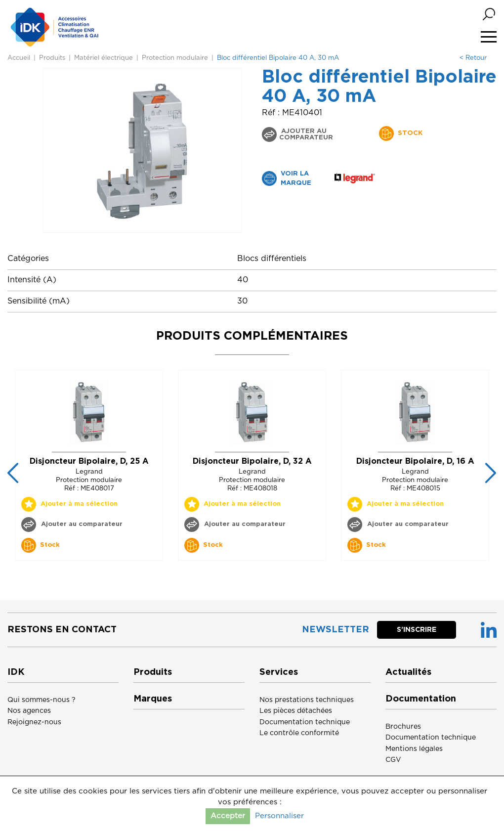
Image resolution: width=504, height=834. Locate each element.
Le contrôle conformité (299, 733)
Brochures (403, 727)
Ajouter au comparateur (306, 134)
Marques (153, 699)
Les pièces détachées (296, 711)
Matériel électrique (104, 58)
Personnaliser (279, 816)
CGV (393, 760)
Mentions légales (414, 749)
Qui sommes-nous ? (42, 700)
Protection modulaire (175, 58)
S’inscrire (417, 630)
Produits (52, 58)
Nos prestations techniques (307, 700)
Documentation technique (305, 722)
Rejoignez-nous (34, 722)
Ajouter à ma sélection (79, 504)
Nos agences (29, 711)
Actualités (408, 672)
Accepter (228, 816)
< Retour (473, 58)
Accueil (19, 58)
